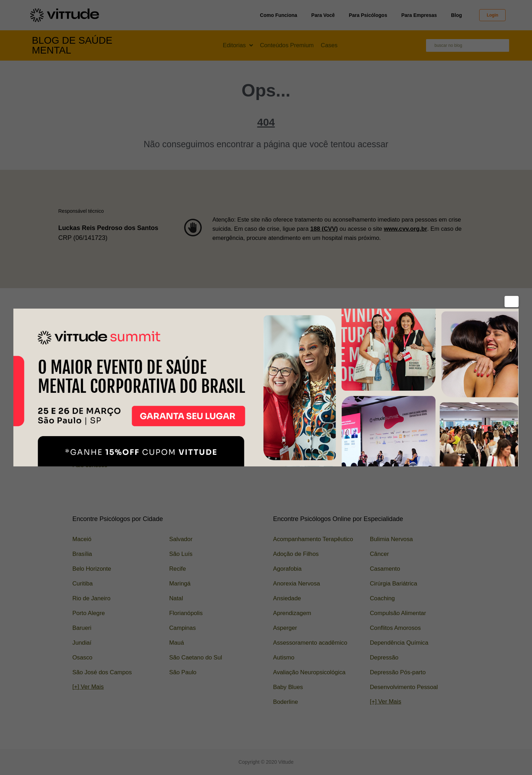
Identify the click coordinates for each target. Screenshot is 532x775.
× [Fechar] (513, 302)
